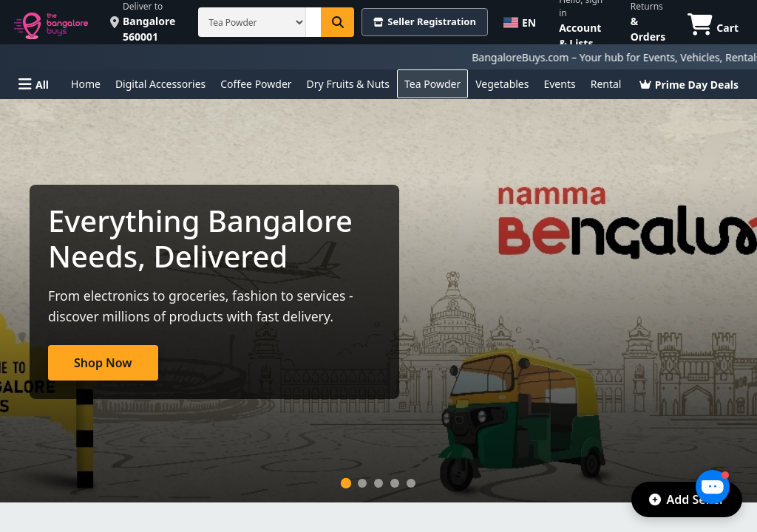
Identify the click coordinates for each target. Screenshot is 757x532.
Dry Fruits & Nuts (348, 84)
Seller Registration (425, 21)
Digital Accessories (160, 84)
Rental (606, 84)
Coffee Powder (256, 84)
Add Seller (687, 499)
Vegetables (502, 84)
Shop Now (103, 363)
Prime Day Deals (689, 85)
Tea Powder (432, 84)
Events (559, 84)
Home (86, 84)
